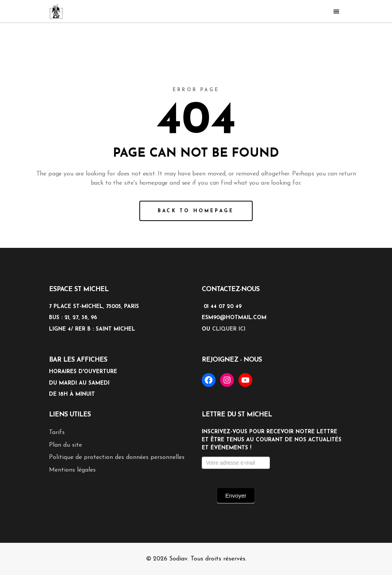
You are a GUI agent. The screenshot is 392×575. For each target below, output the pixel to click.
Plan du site (65, 445)
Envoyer (236, 496)
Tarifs (57, 432)
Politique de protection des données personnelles (117, 457)
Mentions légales (72, 470)
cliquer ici (229, 329)
